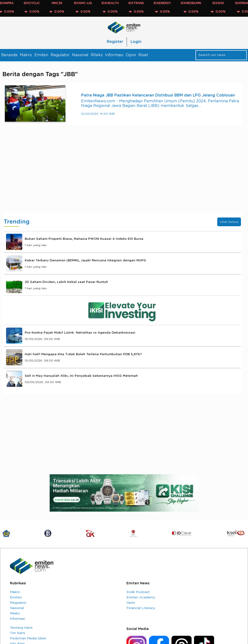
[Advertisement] (122, 174)
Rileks (97, 55)
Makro (26, 55)
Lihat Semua (229, 222)
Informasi (114, 55)
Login (136, 42)
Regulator (60, 55)
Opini (131, 55)
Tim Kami (18, 633)
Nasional (80, 55)
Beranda (9, 55)
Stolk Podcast (138, 592)
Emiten (41, 55)
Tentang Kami (21, 628)
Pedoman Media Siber (28, 638)
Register (115, 42)
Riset (143, 55)
